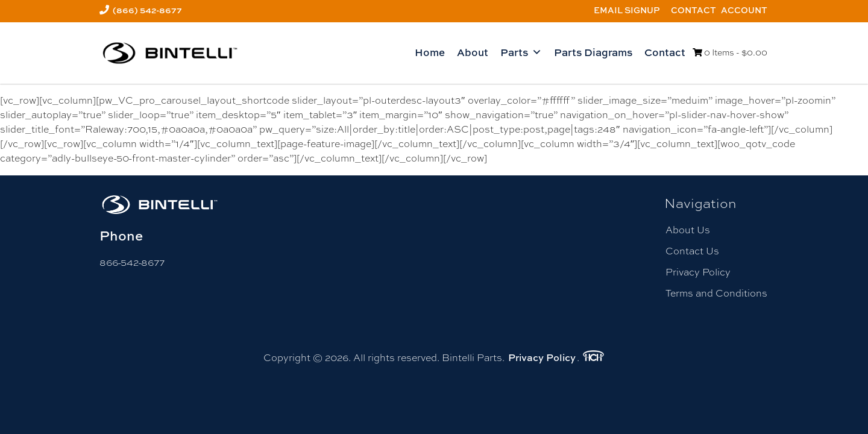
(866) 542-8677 (147, 10)
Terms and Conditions (716, 293)
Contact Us (692, 251)
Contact (693, 10)
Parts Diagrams (593, 52)
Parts (521, 52)
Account (744, 10)
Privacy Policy (698, 272)
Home (430, 52)
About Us (688, 230)
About (473, 52)
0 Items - (730, 52)
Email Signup (627, 10)
